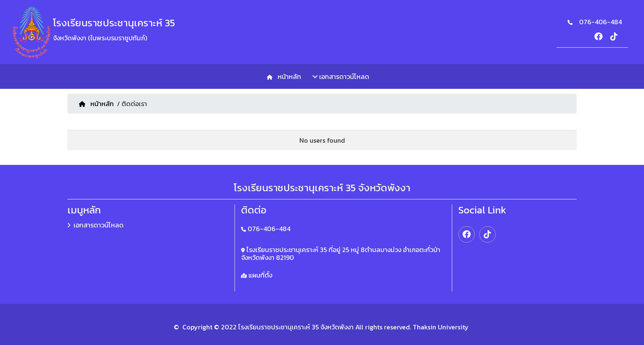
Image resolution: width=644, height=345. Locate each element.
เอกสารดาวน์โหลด (341, 76)
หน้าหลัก (288, 76)
